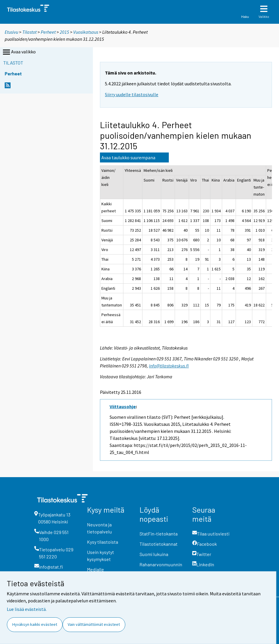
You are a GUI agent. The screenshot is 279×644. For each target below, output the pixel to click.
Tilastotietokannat (159, 544)
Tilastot (29, 32)
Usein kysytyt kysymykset (101, 556)
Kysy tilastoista (103, 542)
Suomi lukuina (154, 554)
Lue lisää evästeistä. (27, 609)
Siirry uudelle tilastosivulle (132, 94)
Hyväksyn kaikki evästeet (35, 624)
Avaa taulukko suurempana (128, 157)
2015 (64, 32)
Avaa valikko (19, 52)
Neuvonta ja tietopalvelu (99, 528)
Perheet (48, 32)
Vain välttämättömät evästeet (94, 624)
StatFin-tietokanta (159, 534)
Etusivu (11, 32)
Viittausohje (123, 406)
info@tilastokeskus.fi (169, 366)
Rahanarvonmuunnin (161, 564)
